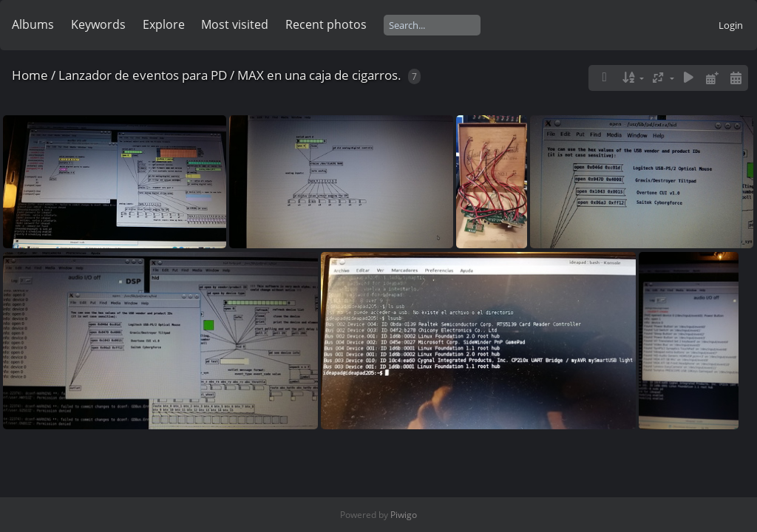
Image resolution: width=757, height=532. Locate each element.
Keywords (98, 24)
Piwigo (404, 515)
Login (731, 25)
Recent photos (326, 24)
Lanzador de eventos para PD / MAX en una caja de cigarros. (230, 75)
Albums (33, 24)
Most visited (235, 24)
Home (30, 75)
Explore (164, 24)
